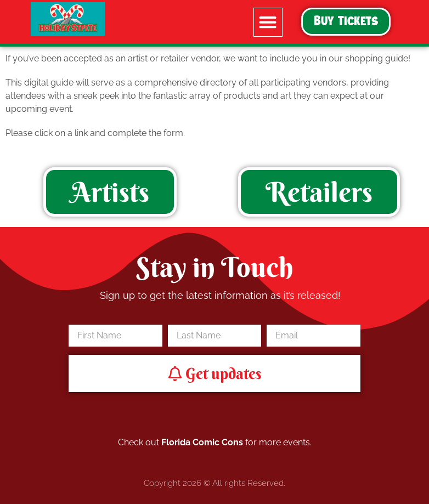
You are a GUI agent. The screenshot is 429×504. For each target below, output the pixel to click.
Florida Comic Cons (202, 442)
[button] (268, 22)
